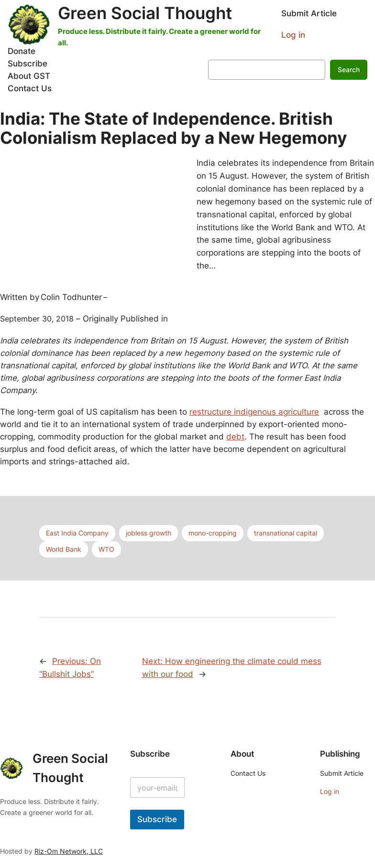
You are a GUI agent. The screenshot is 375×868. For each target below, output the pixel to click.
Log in (293, 35)
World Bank (64, 549)
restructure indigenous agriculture (254, 412)
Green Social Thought (145, 13)
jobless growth (149, 533)
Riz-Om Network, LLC (69, 851)
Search (349, 70)
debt (235, 437)
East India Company (77, 533)
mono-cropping (213, 533)
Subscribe (157, 819)
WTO (106, 549)
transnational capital (286, 533)
